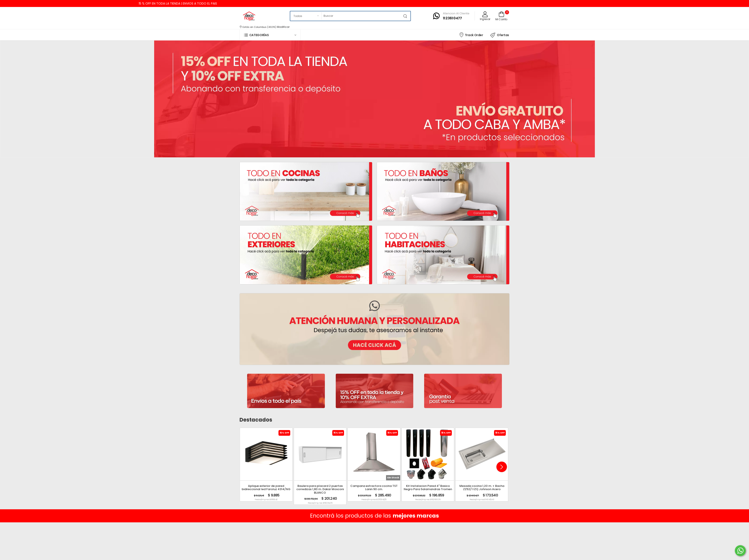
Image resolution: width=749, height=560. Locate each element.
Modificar (283, 27)
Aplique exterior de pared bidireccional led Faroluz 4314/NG (266, 488)
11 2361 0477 (452, 18)
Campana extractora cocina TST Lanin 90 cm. (374, 488)
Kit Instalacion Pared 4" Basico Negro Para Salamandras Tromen (428, 488)
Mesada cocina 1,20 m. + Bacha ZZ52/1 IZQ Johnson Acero (482, 488)
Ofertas (500, 35)
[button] (270, 35)
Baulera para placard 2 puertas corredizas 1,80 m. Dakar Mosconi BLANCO (320, 489)
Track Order (471, 35)
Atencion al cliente (456, 13)
